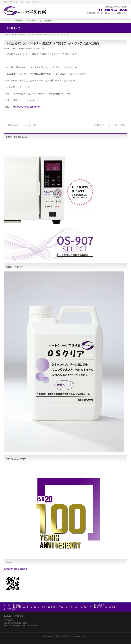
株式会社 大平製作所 (62, 636)
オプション (73, 607)
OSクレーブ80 (57, 607)
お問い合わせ (12, 609)
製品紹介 (20, 605)
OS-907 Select (22, 607)
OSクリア (87, 607)
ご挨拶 (100, 607)
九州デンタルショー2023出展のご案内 (21, 125)
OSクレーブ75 (40, 607)
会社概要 (112, 607)
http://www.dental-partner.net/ (27, 107)
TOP (8, 605)
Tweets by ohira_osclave (15, 569)
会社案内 (101, 605)
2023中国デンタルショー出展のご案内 (110, 125)
